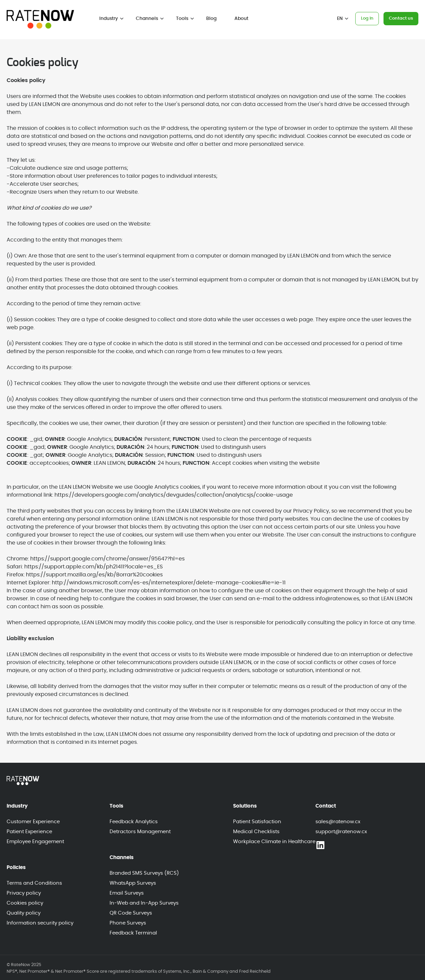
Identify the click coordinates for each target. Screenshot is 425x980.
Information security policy (40, 923)
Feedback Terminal (133, 933)
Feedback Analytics (134, 822)
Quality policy (24, 913)
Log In (367, 18)
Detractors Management (140, 832)
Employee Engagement (35, 842)
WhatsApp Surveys (133, 883)
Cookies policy (25, 903)
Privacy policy (24, 893)
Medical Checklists (256, 832)
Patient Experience (29, 832)
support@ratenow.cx (341, 832)
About (241, 19)
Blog (211, 19)
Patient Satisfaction (257, 822)
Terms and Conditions (34, 883)
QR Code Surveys (131, 913)
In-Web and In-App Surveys (144, 903)
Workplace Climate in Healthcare (274, 842)
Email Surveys (127, 893)
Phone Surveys (128, 923)
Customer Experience (33, 822)
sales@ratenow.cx (338, 822)
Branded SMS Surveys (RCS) (144, 873)
